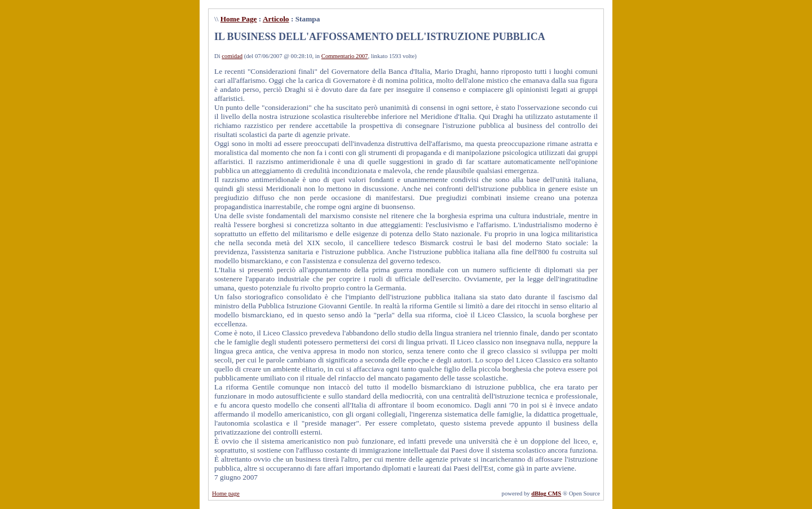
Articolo (276, 19)
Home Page (239, 19)
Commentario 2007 (345, 56)
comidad (232, 56)
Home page (226, 493)
